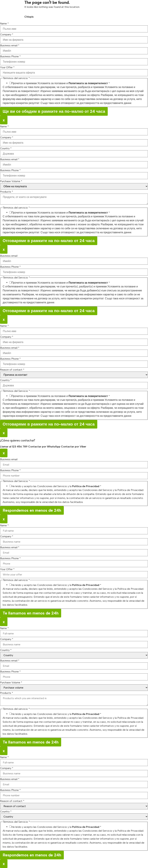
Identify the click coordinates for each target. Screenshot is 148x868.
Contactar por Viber (74, 447)
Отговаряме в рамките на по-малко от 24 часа (49, 241)
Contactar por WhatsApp (45, 447)
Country (6, 148)
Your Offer (7, 67)
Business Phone (10, 56)
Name (4, 24)
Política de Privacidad (86, 486)
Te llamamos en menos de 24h (31, 613)
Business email (10, 45)
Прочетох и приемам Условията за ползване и (61, 83)
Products (7, 192)
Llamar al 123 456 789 (14, 447)
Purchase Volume (11, 181)
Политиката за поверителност (88, 83)
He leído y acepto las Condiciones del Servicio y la (56, 486)
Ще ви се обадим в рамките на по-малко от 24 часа (54, 111)
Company (7, 35)
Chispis (29, 17)
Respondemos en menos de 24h (32, 510)
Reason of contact (12, 370)
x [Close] (4, 120)
